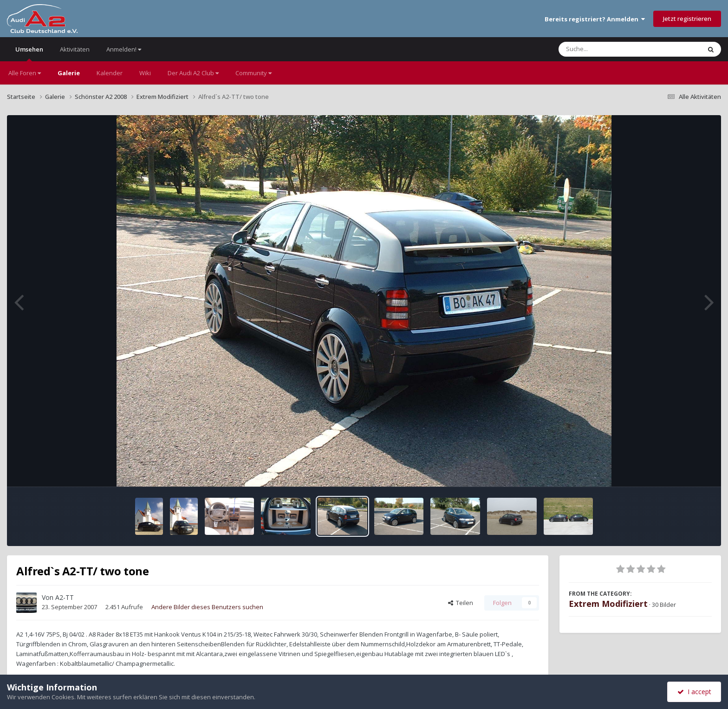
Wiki (145, 73)
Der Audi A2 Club (193, 73)
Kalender (110, 73)
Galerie (69, 73)
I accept (694, 692)
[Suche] (611, 49)
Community (253, 73)
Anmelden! (124, 49)
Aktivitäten (75, 49)
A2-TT (65, 597)
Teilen (461, 603)
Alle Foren (25, 73)
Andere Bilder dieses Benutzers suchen (207, 607)
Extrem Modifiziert (608, 604)
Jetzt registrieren (687, 19)
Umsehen (29, 53)
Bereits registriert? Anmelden (595, 19)
